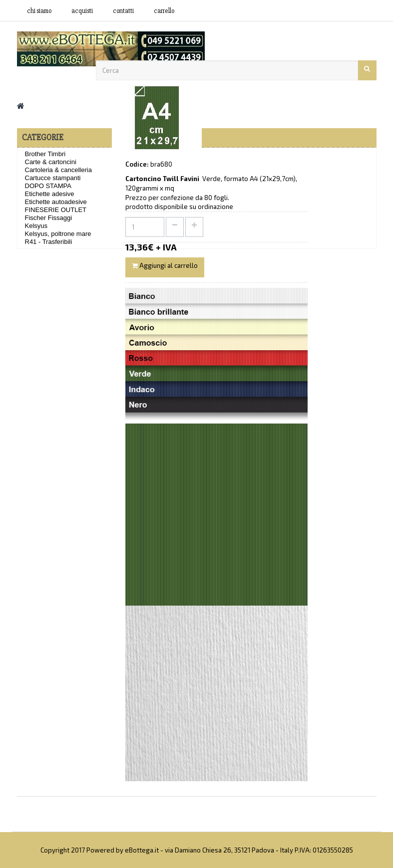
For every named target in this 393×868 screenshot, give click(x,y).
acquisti (82, 11)
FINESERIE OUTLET (56, 210)
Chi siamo (39, 11)
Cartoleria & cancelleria (58, 170)
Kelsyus (36, 226)
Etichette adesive (50, 194)
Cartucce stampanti (53, 178)
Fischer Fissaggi (49, 218)
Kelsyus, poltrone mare (58, 234)
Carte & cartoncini (51, 162)
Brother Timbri (45, 154)
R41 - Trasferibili (49, 242)
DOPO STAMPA (48, 186)
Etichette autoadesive (56, 202)
